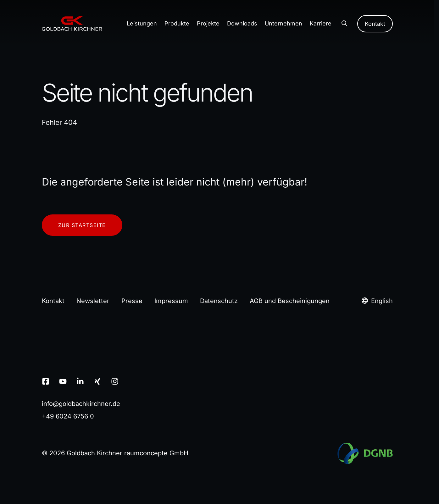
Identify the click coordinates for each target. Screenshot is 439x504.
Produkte (177, 23)
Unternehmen (283, 23)
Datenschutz (219, 301)
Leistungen (142, 23)
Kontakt (375, 24)
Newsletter (93, 301)
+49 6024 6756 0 (68, 416)
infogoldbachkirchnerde (81, 404)
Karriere (321, 23)
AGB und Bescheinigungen (290, 301)
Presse (132, 301)
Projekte (208, 23)
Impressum (171, 301)
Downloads (242, 23)
